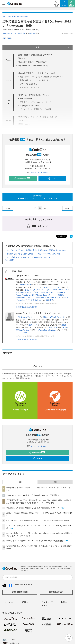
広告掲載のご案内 (56, 592)
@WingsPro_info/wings (47, 330)
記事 (56, 327)
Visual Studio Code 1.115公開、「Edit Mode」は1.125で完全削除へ (33, 495)
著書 (51, 327)
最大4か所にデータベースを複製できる (35, 80)
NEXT (68, 208)
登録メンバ (33, 325)
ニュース (8, 602)
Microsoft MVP (25, 285)
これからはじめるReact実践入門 (47, 298)
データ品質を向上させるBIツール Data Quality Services (28, 257)
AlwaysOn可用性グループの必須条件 (32, 62)
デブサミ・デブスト (47, 604)
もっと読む (9, 260)
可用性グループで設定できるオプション (34, 95)
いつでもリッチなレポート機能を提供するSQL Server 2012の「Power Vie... (36, 250)
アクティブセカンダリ (29, 84)
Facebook (24, 333)
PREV (7, 208)
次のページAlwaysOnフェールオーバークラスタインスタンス (37, 197)
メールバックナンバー (37, 172)
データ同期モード (27, 99)
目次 (53, 47)
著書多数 (50, 300)
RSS (65, 327)
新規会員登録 (22, 178)
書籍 (64, 602)
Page (9, 60)
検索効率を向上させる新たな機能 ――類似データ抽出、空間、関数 (34, 254)
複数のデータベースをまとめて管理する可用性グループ (42, 77)
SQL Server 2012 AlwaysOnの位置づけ (33, 65)
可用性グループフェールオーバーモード (36, 102)
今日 (20, 482)
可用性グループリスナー (29, 106)
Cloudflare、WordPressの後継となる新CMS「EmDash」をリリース (33, 508)
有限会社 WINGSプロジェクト (54, 317)
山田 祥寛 (32, 33)
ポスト (61, 236)
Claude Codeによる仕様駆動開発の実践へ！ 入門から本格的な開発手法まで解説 (38, 521)
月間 (55, 482)
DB (4, 38)
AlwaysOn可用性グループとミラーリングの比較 (37, 73)
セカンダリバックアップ (29, 87)
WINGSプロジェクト (52, 287)
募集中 (64, 325)
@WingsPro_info (23, 330)
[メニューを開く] (4, 4)
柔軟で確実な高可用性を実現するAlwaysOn (35, 55)
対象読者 (22, 58)
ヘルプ (12, 640)
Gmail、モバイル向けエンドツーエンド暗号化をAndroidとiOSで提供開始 (35, 541)
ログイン (52, 178)
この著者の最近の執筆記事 (26, 307)
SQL (9, 38)
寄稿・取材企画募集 (20, 592)
